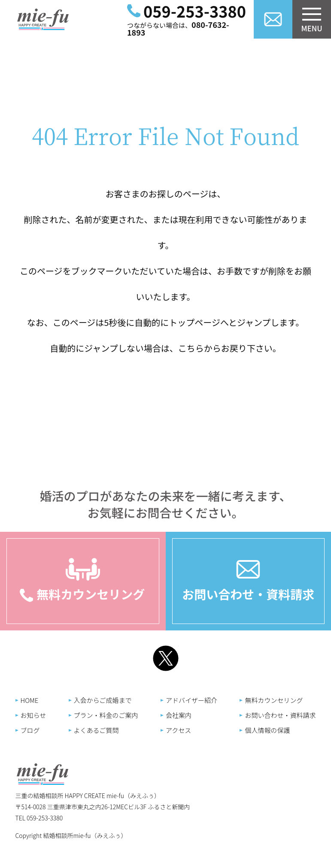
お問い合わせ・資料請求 (248, 594)
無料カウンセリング (274, 700)
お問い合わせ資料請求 (273, 19)
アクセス (178, 730)
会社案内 (179, 715)
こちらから (200, 348)
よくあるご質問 (96, 730)
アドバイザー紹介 (191, 700)
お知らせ (33, 715)
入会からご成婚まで (103, 700)
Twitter (166, 658)
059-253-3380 (195, 11)
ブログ (30, 730)
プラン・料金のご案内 (106, 715)
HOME (30, 700)
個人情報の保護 (267, 730)
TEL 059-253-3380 (39, 818)
